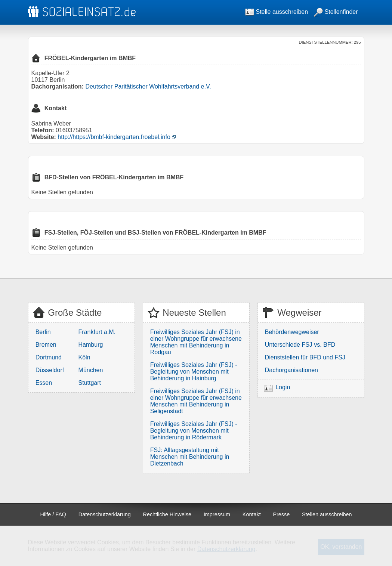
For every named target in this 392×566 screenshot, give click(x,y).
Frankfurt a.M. (97, 332)
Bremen (46, 345)
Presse (281, 514)
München (91, 370)
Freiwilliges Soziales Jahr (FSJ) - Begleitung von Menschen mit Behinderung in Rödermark (194, 431)
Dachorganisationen (291, 370)
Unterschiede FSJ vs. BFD (300, 345)
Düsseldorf (50, 370)
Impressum (217, 514)
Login (283, 388)
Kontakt (252, 514)
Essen (44, 383)
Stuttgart (90, 383)
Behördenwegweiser (292, 332)
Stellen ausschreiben (327, 514)
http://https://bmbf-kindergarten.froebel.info (114, 137)
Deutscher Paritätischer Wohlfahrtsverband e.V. (148, 86)
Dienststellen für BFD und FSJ (305, 357)
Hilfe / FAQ (53, 514)
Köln (84, 357)
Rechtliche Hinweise (167, 514)
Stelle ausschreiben (277, 12)
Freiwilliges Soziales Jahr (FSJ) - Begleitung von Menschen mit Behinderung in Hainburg (194, 372)
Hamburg (91, 345)
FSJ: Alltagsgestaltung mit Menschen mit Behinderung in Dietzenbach (190, 457)
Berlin (43, 332)
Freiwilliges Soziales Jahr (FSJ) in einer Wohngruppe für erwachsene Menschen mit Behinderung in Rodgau (196, 342)
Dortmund (49, 357)
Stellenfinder (336, 12)
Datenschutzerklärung (105, 514)
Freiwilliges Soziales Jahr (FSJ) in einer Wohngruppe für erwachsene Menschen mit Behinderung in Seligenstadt (196, 401)
